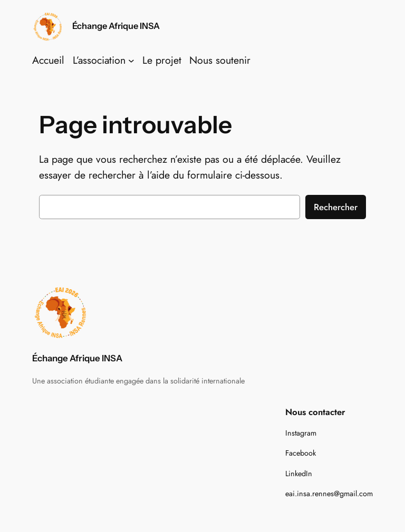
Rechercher (336, 207)
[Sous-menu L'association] (131, 60)
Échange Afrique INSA (116, 26)
